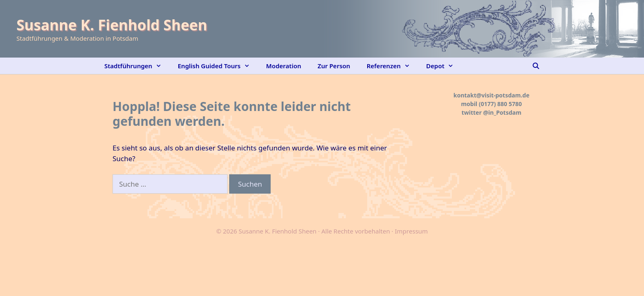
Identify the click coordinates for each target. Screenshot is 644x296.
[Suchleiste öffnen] (536, 66)
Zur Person (334, 66)
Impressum (411, 231)
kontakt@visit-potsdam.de (491, 95)
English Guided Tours (218, 66)
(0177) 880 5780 (500, 104)
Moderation (284, 66)
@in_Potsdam (502, 112)
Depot (444, 66)
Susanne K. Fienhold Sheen (112, 25)
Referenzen (392, 66)
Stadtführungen (137, 66)
